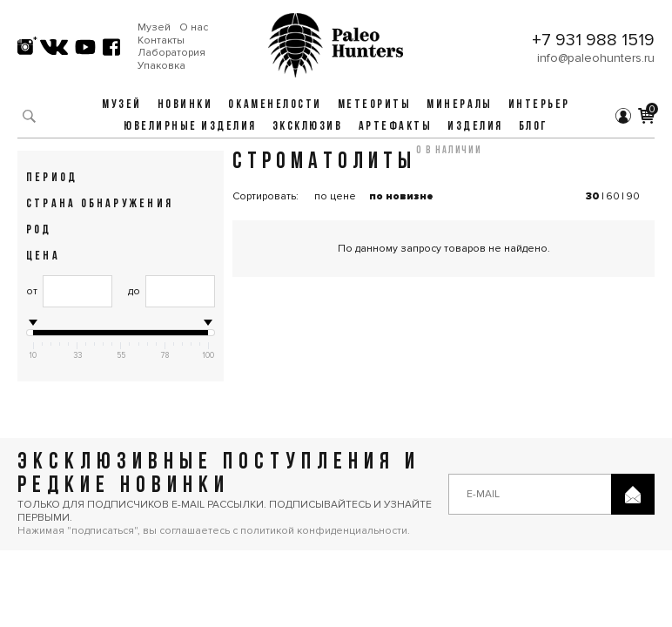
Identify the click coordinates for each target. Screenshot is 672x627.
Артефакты (396, 127)
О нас (194, 28)
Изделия (475, 127)
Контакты (161, 41)
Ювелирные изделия (190, 127)
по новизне (401, 196)
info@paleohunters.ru (596, 58)
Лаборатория (171, 53)
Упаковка (161, 66)
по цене (335, 196)
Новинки (185, 105)
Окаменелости (275, 105)
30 (593, 196)
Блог (534, 127)
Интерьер (539, 105)
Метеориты (375, 105)
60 (613, 196)
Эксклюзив (308, 127)
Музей (154, 28)
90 (633, 196)
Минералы (459, 105)
